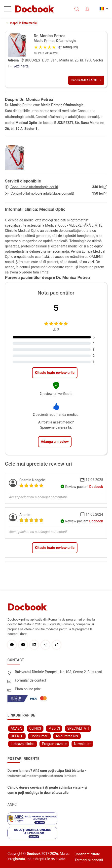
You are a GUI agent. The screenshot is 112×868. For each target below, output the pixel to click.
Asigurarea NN (67, 736)
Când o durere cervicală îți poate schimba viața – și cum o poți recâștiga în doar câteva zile (47, 790)
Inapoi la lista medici (22, 23)
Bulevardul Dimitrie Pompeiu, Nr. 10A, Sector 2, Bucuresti (58, 672)
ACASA (16, 728)
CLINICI (35, 728)
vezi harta (21, 66)
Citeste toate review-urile (55, 373)
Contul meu (39, 736)
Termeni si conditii (89, 860)
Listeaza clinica (23, 744)
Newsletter (82, 744)
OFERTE (17, 736)
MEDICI (54, 728)
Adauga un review (55, 442)
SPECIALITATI (78, 728)
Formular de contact (31, 680)
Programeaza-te (86, 80)
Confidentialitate (87, 854)
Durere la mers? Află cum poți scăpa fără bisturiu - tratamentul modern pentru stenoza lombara (47, 773)
